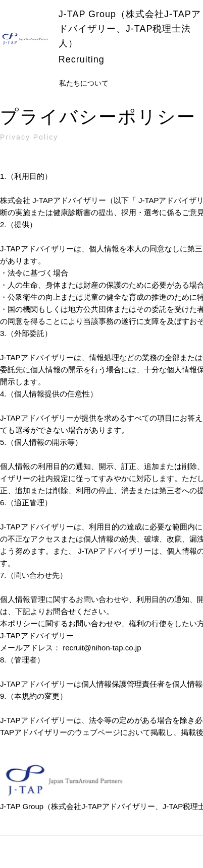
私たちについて (84, 83)
